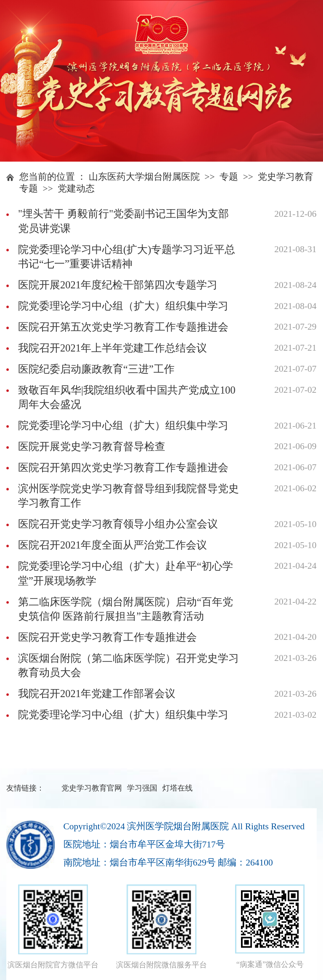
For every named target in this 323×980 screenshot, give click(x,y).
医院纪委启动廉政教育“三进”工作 (96, 369)
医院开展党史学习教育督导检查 (92, 446)
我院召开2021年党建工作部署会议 (97, 694)
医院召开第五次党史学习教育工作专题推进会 (123, 327)
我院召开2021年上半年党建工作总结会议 (113, 348)
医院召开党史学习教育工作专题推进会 (107, 637)
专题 (229, 177)
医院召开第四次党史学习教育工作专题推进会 (123, 467)
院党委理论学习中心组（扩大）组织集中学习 (123, 306)
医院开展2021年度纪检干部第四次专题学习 (118, 285)
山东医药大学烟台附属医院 (144, 177)
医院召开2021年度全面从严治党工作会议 (113, 545)
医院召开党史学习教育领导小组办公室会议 (118, 524)
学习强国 (142, 788)
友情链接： (25, 788)
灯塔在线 (177, 788)
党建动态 (76, 189)
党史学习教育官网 (92, 788)
